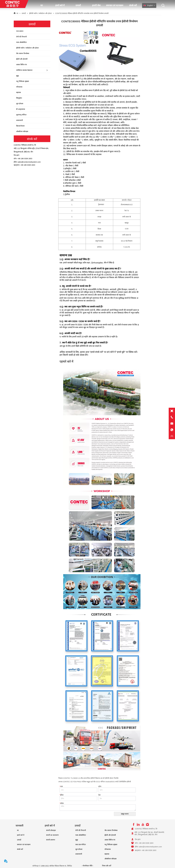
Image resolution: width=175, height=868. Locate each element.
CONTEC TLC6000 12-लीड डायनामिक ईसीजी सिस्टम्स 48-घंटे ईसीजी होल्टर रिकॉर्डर (91, 778)
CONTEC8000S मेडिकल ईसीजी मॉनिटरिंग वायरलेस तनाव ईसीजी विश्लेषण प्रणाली (82, 13)
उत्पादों (78, 5)
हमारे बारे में (60, 5)
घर (42, 5)
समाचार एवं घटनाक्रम (115, 5)
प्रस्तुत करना (125, 814)
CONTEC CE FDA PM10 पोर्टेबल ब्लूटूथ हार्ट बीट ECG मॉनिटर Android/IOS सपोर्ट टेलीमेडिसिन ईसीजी (97, 782)
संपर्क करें (133, 5)
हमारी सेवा (96, 5)
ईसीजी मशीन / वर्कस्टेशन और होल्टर (40, 13)
